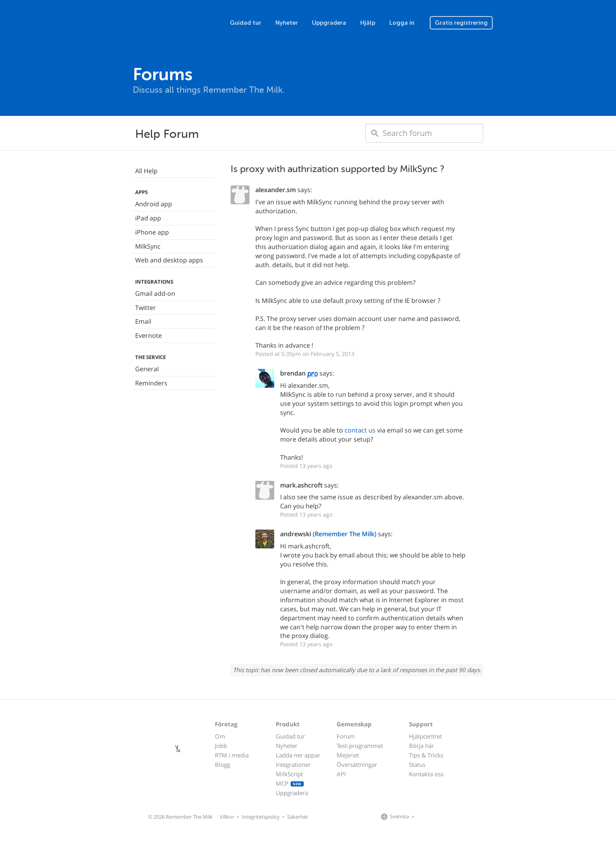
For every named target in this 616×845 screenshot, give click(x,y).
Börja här (422, 746)
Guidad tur (246, 23)
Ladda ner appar (298, 755)
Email (143, 321)
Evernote (148, 335)
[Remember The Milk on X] (439, 817)
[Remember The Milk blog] (449, 817)
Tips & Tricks (426, 755)
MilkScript (289, 774)
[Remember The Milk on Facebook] (428, 817)
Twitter (146, 308)
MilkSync (148, 246)
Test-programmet (360, 746)
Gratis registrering (461, 23)
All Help (146, 171)
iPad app (148, 218)
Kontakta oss (426, 774)
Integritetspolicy (261, 817)
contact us (360, 430)
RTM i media (232, 755)
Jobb (221, 746)
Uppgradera (329, 23)
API (341, 774)
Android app (154, 204)
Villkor (227, 817)
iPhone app (152, 232)
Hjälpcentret (425, 736)
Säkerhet (298, 817)
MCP (290, 783)
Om (220, 736)
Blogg (223, 764)
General (147, 369)
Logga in (402, 23)
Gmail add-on (155, 293)
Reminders (151, 383)
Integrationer (293, 764)
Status (417, 764)
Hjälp (368, 23)
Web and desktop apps (169, 260)
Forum (346, 736)
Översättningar (357, 764)
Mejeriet (348, 755)
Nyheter (287, 23)
